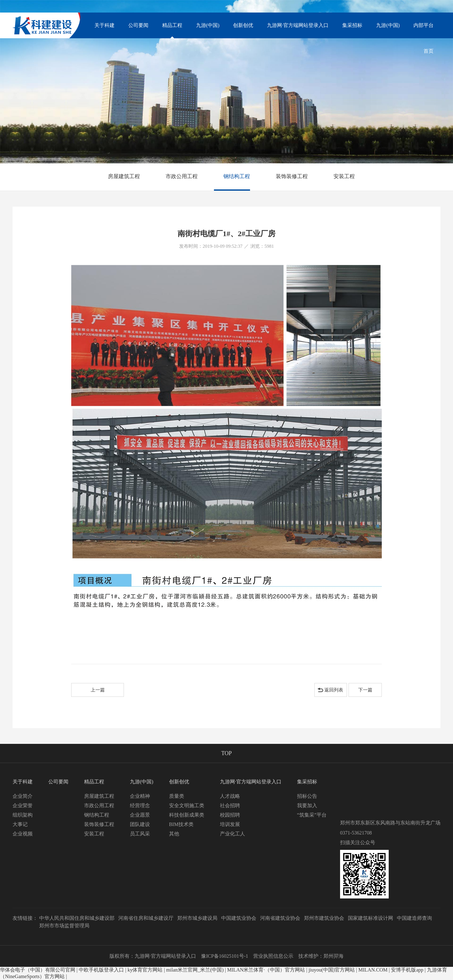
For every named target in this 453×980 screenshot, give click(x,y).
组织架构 (23, 815)
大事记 (20, 824)
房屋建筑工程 (119, 177)
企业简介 (23, 796)
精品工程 (172, 30)
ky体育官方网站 (145, 970)
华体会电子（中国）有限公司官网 (38, 970)
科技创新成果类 (187, 815)
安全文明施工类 (187, 805)
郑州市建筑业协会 (324, 918)
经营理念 (140, 805)
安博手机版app (407, 970)
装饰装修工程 (287, 177)
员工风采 (140, 834)
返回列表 (334, 690)
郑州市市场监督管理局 (64, 926)
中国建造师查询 (414, 918)
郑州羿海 (333, 956)
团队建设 (140, 824)
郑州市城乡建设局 (197, 918)
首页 (429, 51)
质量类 (177, 796)
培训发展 (230, 824)
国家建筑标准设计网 (370, 918)
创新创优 (243, 25)
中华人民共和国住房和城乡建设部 (77, 918)
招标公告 (307, 796)
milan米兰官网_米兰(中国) (195, 970)
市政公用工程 (177, 177)
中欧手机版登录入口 (101, 970)
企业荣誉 (23, 805)
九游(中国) (388, 25)
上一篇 (98, 690)
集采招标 (352, 25)
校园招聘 (230, 815)
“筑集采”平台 (312, 815)
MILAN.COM (373, 970)
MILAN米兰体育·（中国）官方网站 (266, 970)
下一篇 (365, 690)
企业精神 (140, 796)
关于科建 (104, 25)
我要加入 (307, 805)
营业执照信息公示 (273, 956)
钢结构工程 (232, 177)
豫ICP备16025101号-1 (225, 956)
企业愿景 (140, 815)
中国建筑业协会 (239, 918)
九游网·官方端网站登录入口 (298, 25)
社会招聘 (230, 805)
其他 (174, 834)
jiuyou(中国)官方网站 (332, 970)
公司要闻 (138, 25)
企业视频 (23, 834)
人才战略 (230, 796)
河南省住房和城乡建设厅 (146, 918)
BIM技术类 (181, 824)
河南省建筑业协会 (280, 918)
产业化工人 (232, 834)
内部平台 (424, 25)
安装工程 (339, 177)
